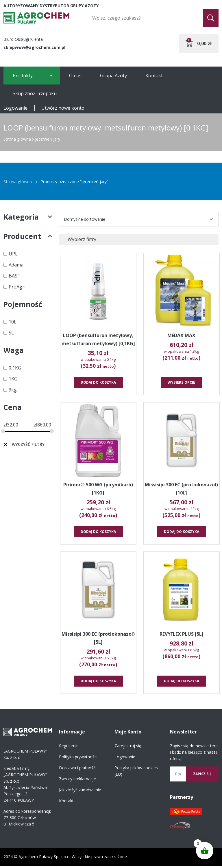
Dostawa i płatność (77, 770)
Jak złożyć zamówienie (80, 792)
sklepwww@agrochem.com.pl (34, 47)
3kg (13, 390)
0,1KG (15, 368)
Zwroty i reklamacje (77, 781)
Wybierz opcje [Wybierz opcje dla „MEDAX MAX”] (182, 384)
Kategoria (28, 217)
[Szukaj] (211, 18)
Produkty (23, 76)
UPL (13, 254)
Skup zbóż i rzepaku (35, 93)
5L (11, 333)
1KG (13, 379)
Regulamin (69, 748)
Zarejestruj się (128, 748)
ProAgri (17, 287)
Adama (16, 265)
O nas (75, 76)
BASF (14, 276)
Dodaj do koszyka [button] (99, 384)
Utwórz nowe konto (63, 108)
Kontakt (154, 76)
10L (13, 322)
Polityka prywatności (78, 759)
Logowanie (15, 108)
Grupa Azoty (113, 76)
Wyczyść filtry (28, 444)
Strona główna (17, 139)
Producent (28, 236)
